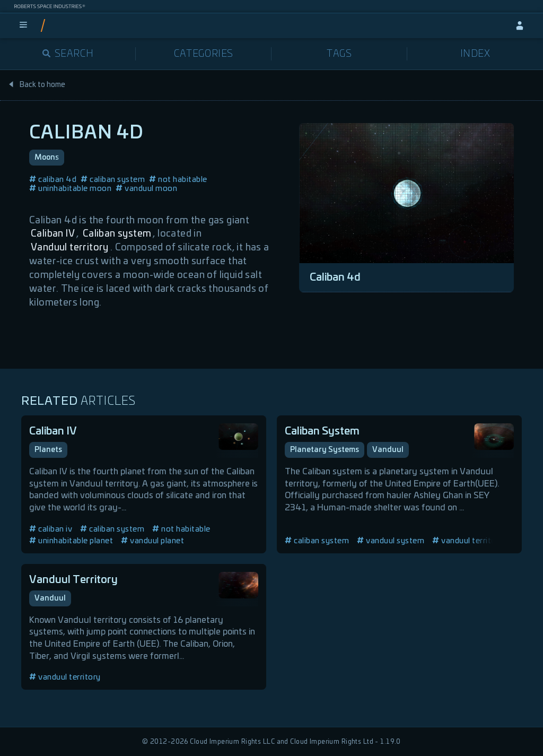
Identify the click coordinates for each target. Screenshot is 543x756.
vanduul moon (146, 189)
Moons (47, 158)
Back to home (37, 85)
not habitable (178, 180)
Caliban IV (53, 234)
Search (68, 54)
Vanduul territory (70, 248)
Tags (339, 54)
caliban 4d (53, 180)
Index (475, 54)
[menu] (23, 25)
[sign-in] (520, 25)
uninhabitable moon (70, 189)
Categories (204, 54)
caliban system (113, 180)
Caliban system (117, 234)
